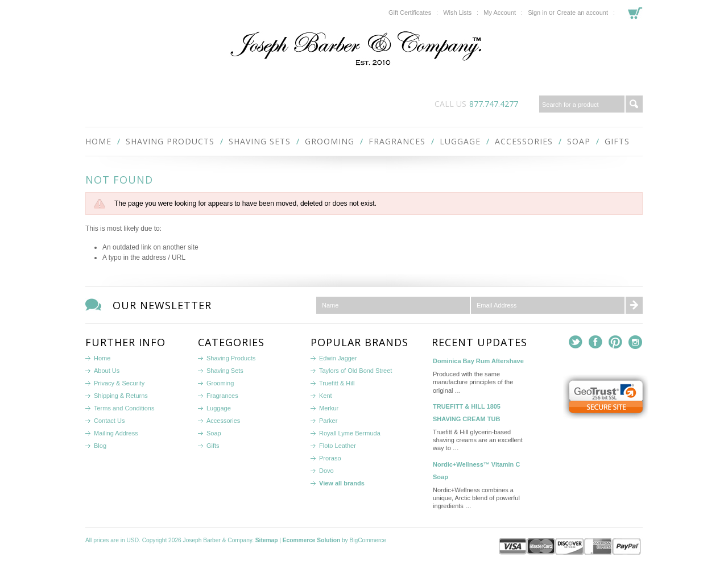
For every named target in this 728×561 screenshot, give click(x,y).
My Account (500, 13)
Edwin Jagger (338, 358)
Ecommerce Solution (311, 540)
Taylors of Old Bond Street (355, 371)
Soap (579, 141)
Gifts (617, 141)
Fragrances (397, 141)
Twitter (576, 342)
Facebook (596, 342)
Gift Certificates (410, 13)
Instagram (636, 342)
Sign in (537, 13)
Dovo (326, 471)
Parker (328, 421)
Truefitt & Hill (337, 383)
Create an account (582, 13)
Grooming (330, 141)
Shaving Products (170, 141)
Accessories (524, 141)
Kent (326, 396)
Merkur (329, 408)
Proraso (330, 458)
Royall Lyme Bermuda (350, 433)
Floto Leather (338, 446)
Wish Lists (457, 13)
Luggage (460, 141)
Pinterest (616, 342)
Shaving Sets (260, 141)
